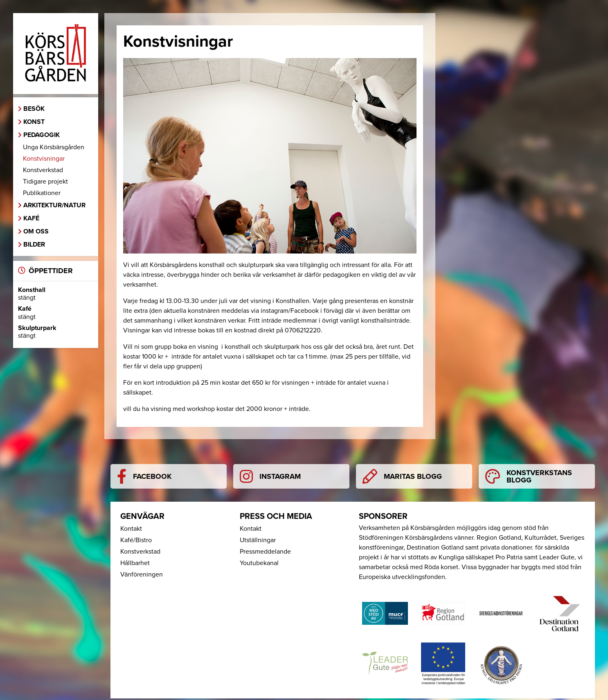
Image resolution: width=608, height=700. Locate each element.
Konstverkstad (43, 170)
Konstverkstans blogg (529, 476)
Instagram (270, 476)
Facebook (144, 476)
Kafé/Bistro (136, 540)
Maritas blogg (402, 476)
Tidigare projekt (45, 182)
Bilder (34, 245)
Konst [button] (34, 122)
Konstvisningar (44, 159)
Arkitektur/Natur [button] (54, 205)
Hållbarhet (135, 563)
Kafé (31, 218)
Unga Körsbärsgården (54, 147)
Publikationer (42, 193)
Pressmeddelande (265, 552)
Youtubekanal (259, 563)
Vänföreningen (142, 574)
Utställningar (258, 540)
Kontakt (131, 529)
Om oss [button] (36, 231)
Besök (34, 109)
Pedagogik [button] (42, 135)
